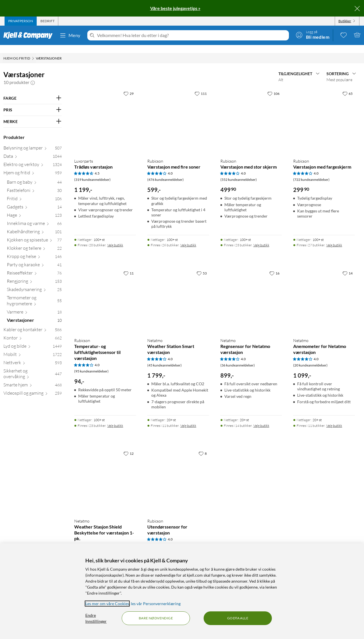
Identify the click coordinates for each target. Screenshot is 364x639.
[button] (33, 74)
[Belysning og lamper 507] (33, 141)
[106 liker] (273, 85)
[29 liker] (129, 85)
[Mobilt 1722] (33, 348)
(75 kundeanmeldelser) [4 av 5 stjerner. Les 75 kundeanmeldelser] (165, 537)
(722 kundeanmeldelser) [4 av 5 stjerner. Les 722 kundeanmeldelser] (311, 172)
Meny (70, 35)
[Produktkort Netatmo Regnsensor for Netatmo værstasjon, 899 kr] (251, 291)
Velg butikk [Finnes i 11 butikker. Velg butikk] (188, 418)
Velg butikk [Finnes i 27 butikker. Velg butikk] (334, 237)
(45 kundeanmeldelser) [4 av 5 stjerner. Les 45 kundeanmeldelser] (165, 357)
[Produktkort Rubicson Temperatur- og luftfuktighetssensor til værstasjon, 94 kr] (105, 291)
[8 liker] (203, 445)
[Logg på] (313, 35)
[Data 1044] (33, 149)
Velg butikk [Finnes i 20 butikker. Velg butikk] (115, 237)
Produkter (14, 129)
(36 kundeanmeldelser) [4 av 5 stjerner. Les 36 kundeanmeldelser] (238, 357)
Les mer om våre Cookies (107, 604)
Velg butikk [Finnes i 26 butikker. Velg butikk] (188, 237)
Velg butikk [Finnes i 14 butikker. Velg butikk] (261, 418)
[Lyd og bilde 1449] (33, 339)
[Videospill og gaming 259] (33, 386)
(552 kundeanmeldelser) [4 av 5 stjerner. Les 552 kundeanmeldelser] (239, 172)
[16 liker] (274, 265)
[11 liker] (129, 265)
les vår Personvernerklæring (156, 604)
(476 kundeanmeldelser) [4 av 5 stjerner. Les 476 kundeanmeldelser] (166, 172)
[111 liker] (201, 85)
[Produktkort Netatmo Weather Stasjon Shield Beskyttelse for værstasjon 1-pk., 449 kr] (105, 471)
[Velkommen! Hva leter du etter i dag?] (192, 35)
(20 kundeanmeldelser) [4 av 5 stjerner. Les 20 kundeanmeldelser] (310, 357)
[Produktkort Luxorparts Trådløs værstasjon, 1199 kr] (105, 111)
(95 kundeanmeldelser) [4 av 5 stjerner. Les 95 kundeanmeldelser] (91, 363)
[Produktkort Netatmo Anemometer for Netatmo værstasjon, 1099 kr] (324, 291)
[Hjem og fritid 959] (33, 166)
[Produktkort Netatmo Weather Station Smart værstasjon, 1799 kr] (178, 291)
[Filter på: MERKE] (33, 114)
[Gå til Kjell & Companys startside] (30, 35)
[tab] (21, 21)
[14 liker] (348, 265)
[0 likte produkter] (344, 35)
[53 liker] (202, 265)
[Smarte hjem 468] (33, 378)
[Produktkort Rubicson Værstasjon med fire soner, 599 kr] (178, 111)
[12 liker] (129, 445)
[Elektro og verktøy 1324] (33, 158)
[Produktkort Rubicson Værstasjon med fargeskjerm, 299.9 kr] (324, 111)
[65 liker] (348, 85)
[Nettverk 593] (33, 356)
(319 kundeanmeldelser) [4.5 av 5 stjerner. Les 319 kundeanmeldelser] (92, 172)
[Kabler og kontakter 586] (33, 323)
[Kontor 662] (33, 331)
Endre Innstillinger (96, 618)
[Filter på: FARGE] (33, 90)
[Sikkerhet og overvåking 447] (33, 367)
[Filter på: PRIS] (33, 102)
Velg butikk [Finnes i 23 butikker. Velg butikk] (261, 237)
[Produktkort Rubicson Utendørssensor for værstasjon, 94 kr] (178, 471)
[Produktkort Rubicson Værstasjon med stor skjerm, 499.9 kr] (251, 111)
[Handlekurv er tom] (357, 35)
